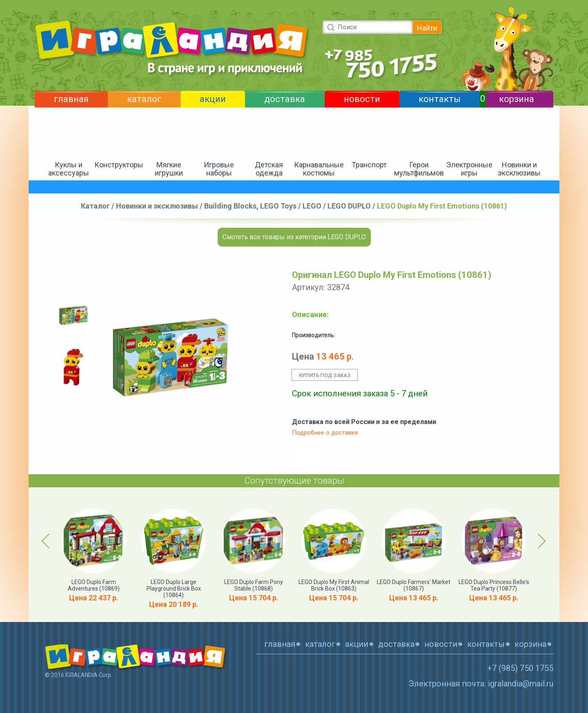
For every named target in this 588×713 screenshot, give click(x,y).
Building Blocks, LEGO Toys (250, 206)
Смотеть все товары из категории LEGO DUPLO (294, 237)
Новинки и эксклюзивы (519, 169)
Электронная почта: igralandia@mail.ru (481, 684)
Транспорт (369, 165)
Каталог (95, 206)
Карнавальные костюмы (319, 169)
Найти (427, 28)
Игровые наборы (219, 169)
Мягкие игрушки (169, 169)
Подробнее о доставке (325, 433)
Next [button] (540, 541)
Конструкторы (119, 165)
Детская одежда (269, 169)
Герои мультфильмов (419, 169)
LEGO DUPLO (349, 206)
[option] (73, 314)
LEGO (312, 206)
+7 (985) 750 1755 (520, 668)
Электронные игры (469, 169)
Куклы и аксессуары (69, 169)
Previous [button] (47, 541)
